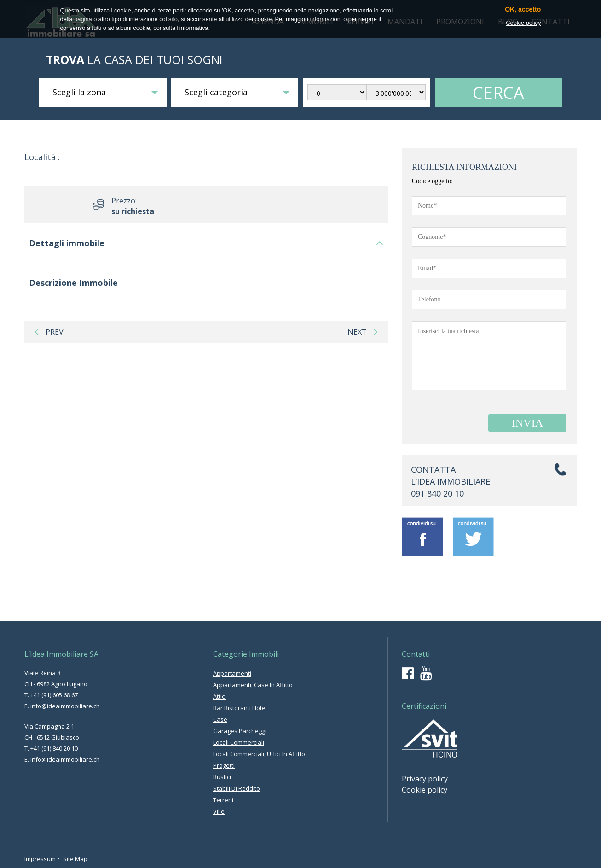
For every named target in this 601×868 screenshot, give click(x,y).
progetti (224, 765)
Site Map (75, 859)
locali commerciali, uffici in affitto (259, 754)
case (220, 719)
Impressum (40, 859)
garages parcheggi (240, 731)
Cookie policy (425, 790)
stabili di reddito (237, 788)
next (363, 332)
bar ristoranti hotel (240, 708)
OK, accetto (523, 9)
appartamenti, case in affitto (253, 685)
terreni (223, 800)
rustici (222, 777)
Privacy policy (425, 779)
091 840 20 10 (437, 493)
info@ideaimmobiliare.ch (65, 706)
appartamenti (232, 673)
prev (49, 332)
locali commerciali (239, 742)
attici (220, 696)
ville (219, 811)
